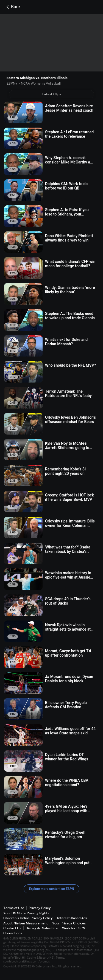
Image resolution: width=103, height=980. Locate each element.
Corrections (13, 933)
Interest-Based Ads (72, 918)
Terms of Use (14, 908)
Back (12, 7)
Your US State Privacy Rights (26, 913)
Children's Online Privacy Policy (28, 918)
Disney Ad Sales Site (42, 928)
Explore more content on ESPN (51, 889)
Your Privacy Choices (69, 923)
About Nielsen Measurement (26, 923)
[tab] (51, 94)
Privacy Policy (40, 908)
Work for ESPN (74, 928)
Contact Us (12, 928)
